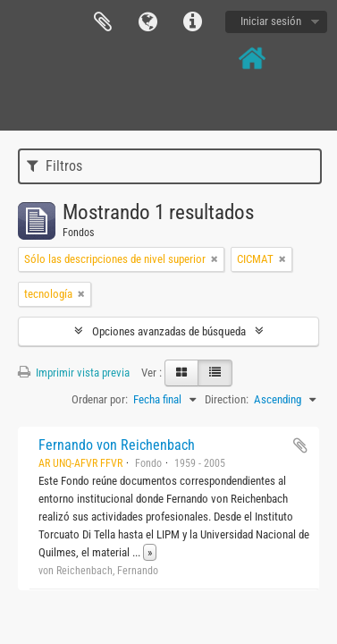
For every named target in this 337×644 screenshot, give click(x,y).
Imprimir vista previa (74, 373)
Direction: (227, 399)
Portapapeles (103, 22)
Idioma (147, 22)
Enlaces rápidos (192, 22)
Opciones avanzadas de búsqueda (169, 331)
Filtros (55, 166)
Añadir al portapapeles (300, 445)
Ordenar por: (100, 399)
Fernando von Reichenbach (117, 445)
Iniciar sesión (271, 21)
